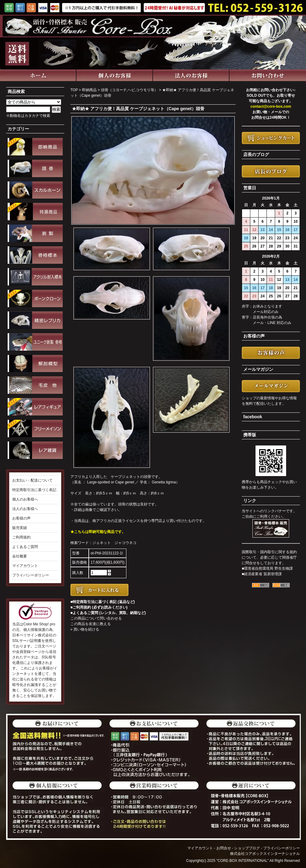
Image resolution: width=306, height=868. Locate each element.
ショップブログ (247, 848)
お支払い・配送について (32, 480)
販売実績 (20, 528)
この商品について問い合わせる (96, 618)
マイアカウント (25, 566)
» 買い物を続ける (85, 629)
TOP (74, 90)
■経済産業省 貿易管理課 (262, 574)
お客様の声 (21, 518)
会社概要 (20, 556)
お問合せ (224, 848)
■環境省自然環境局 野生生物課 (267, 568)
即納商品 (89, 90)
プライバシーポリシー (31, 575)
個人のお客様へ (25, 499)
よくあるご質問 (25, 547)
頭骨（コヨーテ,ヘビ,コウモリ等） (130, 90)
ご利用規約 (21, 537)
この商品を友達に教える (91, 624)
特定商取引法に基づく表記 (34, 490)
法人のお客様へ (25, 509)
